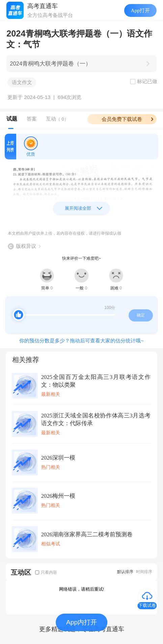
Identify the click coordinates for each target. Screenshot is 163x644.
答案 (32, 119)
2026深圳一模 (58, 458)
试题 (12, 119)
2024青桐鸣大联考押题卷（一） (50, 64)
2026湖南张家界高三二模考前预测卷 (87, 534)
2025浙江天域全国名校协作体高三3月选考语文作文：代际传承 (96, 419)
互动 (57, 119)
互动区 (21, 572)
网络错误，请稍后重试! (82, 589)
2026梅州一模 (58, 496)
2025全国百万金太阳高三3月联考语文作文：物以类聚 (96, 381)
